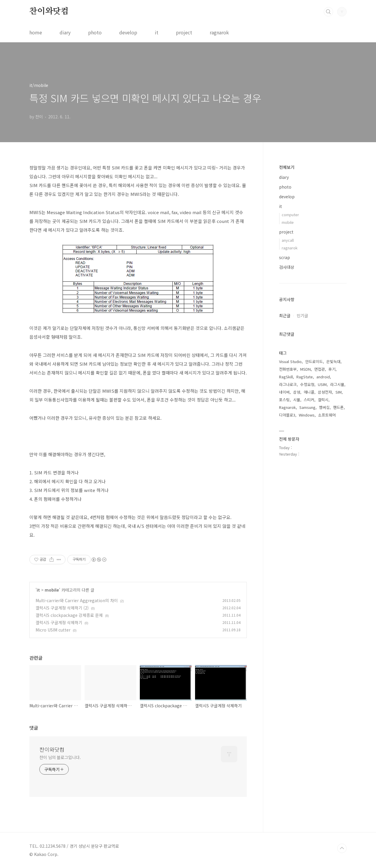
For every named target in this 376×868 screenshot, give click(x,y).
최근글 (285, 315)
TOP (342, 848)
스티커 (309, 400)
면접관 (320, 369)
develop (128, 32)
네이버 (284, 392)
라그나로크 (288, 384)
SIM (339, 392)
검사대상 (287, 267)
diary (65, 32)
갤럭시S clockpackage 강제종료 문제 (69, 615)
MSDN (305, 369)
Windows (307, 415)
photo (95, 32)
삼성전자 (325, 392)
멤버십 (324, 407)
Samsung (307, 407)
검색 (328, 12)
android (323, 377)
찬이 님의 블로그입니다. (60, 757)
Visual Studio (290, 361)
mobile (52, 590)
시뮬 (297, 400)
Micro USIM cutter (53, 630)
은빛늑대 (333, 361)
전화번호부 (288, 369)
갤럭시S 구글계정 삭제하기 (59, 622)
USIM (322, 384)
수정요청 (307, 384)
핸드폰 (338, 407)
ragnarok (219, 32)
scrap (284, 257)
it (157, 32)
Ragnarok (287, 407)
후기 (332, 369)
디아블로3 (287, 415)
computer (290, 215)
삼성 (297, 392)
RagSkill (286, 377)
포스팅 (284, 400)
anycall (288, 240)
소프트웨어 (327, 415)
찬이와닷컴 (49, 11)
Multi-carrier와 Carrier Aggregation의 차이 (77, 600)
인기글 (302, 315)
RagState (305, 377)
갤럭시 (323, 400)
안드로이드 (314, 361)
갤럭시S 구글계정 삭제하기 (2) (62, 608)
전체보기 (287, 167)
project (184, 32)
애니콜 (309, 392)
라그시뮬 (337, 384)
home (36, 32)
